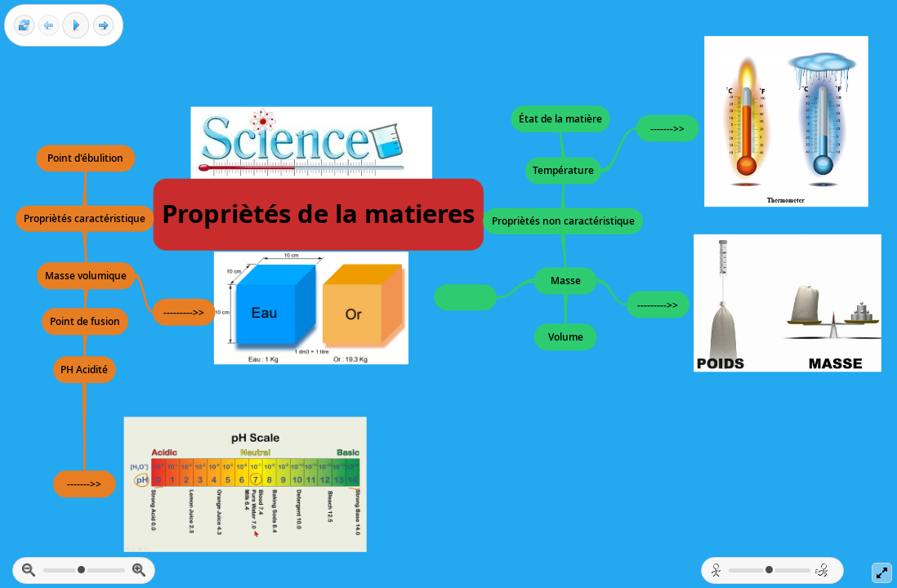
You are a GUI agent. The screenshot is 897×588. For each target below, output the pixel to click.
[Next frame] (103, 26)
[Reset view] (24, 26)
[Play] (76, 25)
